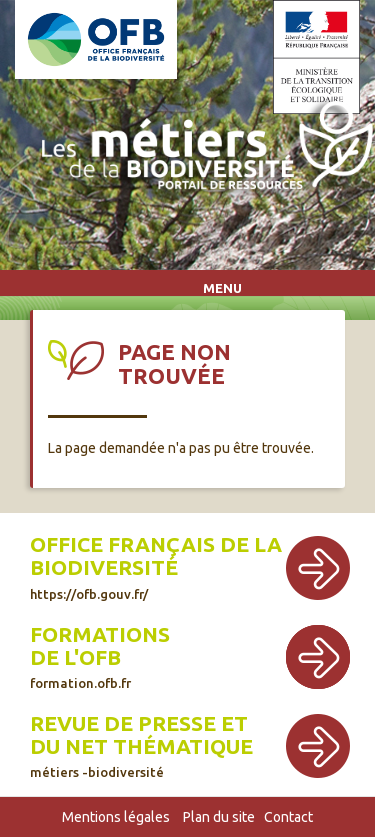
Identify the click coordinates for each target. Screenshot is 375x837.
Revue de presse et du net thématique (141, 745)
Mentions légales (116, 817)
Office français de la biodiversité (156, 566)
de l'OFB (75, 657)
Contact (288, 817)
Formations (100, 634)
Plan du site (219, 817)
